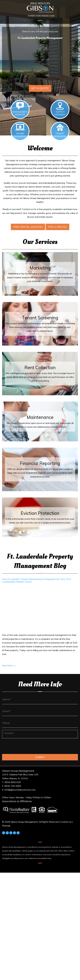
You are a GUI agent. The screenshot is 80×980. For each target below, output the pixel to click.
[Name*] (40, 699)
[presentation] (23, 747)
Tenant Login (48, 16)
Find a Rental (57, 227)
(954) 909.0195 (40, 3)
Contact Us (66, 822)
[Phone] (40, 723)
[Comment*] (40, 734)
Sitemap (6, 826)
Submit (40, 757)
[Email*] (40, 711)
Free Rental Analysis (28, 227)
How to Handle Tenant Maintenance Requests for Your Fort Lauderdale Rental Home (37, 580)
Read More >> (9, 665)
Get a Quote (40, 88)
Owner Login (34, 16)
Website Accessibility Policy (40, 858)
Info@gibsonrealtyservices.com (15, 858)
